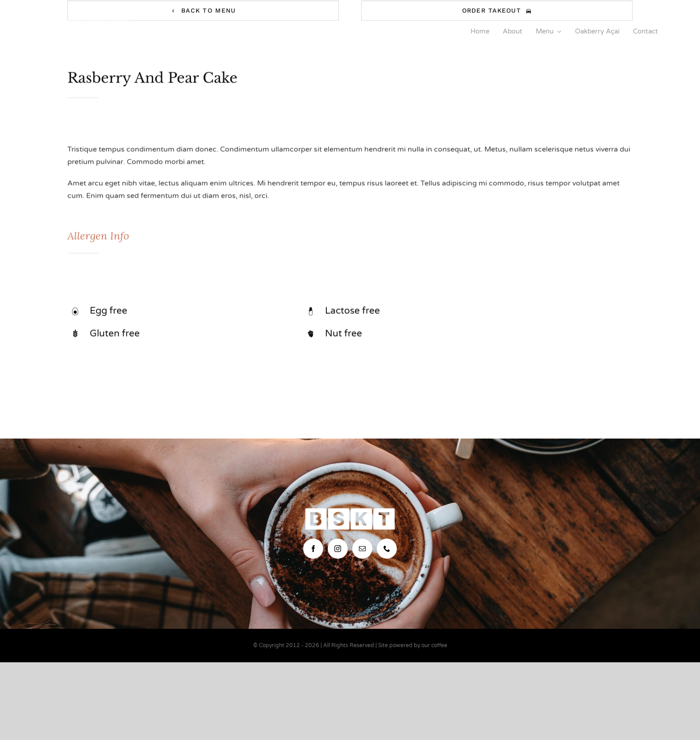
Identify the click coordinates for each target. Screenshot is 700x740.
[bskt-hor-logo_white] (87, 24)
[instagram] (338, 549)
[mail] (362, 549)
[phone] (387, 549)
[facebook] (313, 549)
